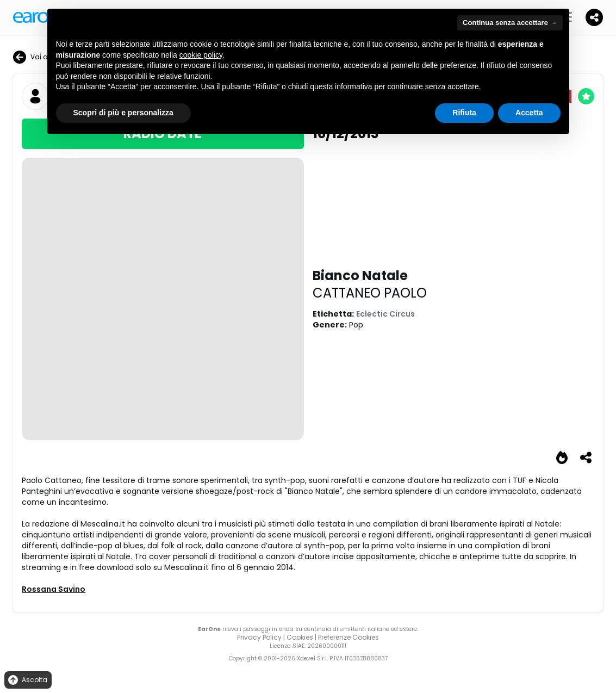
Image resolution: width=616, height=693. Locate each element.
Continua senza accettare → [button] (510, 23)
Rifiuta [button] (464, 113)
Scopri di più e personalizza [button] (123, 113)
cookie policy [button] (201, 55)
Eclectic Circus (385, 314)
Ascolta (27, 680)
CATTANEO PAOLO (370, 293)
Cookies (300, 637)
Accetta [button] (529, 113)
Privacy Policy (259, 637)
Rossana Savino (54, 589)
